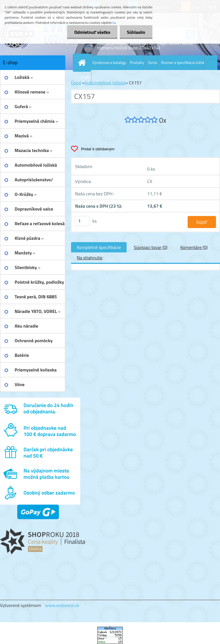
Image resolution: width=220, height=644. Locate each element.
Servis (153, 63)
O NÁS (86, 77)
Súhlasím (136, 32)
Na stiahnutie (90, 258)
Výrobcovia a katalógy (109, 63)
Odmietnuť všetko (92, 32)
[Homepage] (83, 63)
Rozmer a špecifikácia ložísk (183, 63)
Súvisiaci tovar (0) (151, 247)
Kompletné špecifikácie (99, 247)
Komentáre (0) (194, 247)
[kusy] (82, 221)
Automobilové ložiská (105, 83)
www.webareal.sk (62, 605)
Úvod (76, 83)
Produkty (137, 63)
